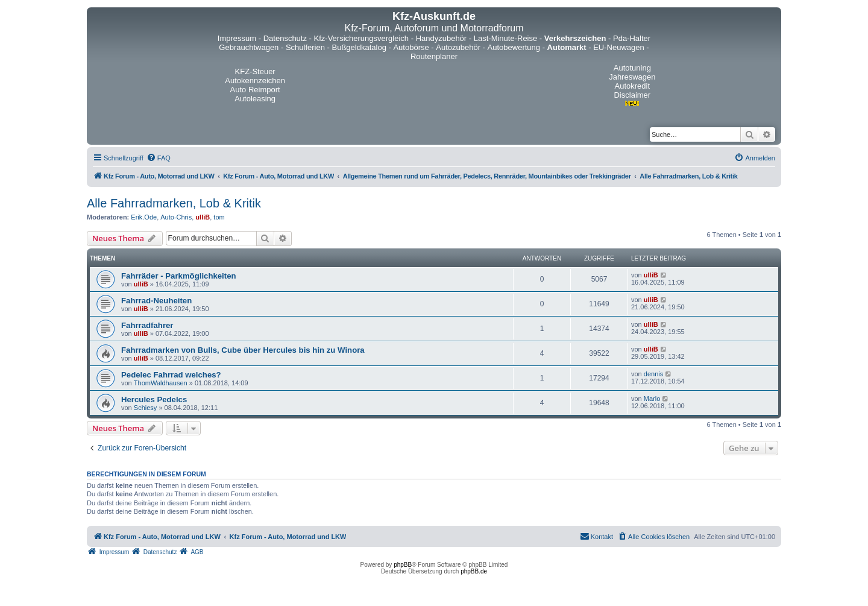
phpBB (403, 565)
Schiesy (146, 408)
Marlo (652, 399)
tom (219, 217)
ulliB (203, 217)
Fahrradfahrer (147, 325)
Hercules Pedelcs (154, 399)
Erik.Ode (144, 217)
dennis (653, 374)
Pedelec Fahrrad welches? (171, 375)
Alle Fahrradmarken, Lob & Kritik (174, 203)
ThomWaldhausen (161, 383)
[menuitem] (159, 158)
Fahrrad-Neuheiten (156, 301)
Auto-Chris (176, 217)
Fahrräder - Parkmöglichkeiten (179, 276)
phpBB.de (474, 571)
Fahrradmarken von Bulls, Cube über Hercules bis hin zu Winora (243, 350)
